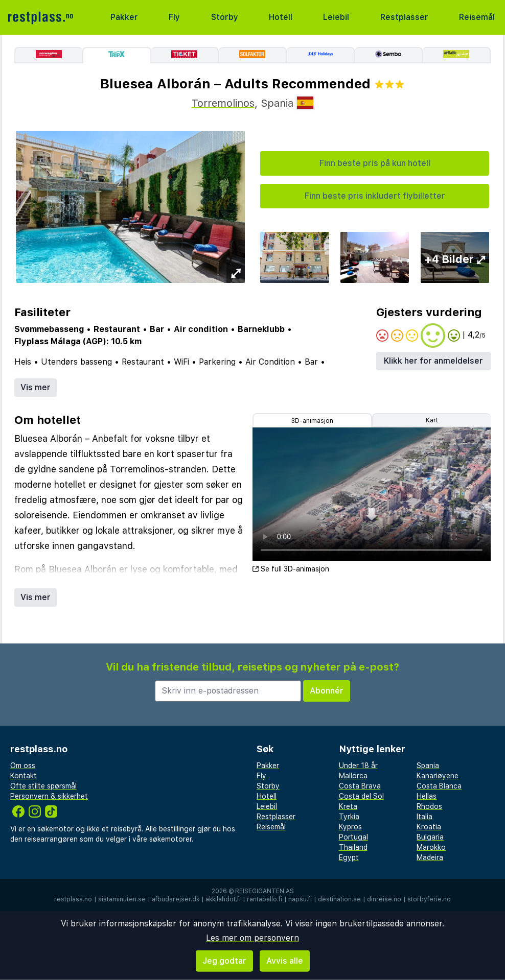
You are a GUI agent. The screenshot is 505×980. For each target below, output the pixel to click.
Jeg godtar (224, 961)
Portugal (353, 837)
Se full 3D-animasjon (291, 569)
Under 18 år (358, 766)
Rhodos (429, 806)
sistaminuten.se (122, 899)
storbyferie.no (429, 899)
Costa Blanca (439, 786)
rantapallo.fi (265, 899)
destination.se (339, 899)
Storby (225, 17)
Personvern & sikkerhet (49, 796)
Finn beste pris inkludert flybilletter (375, 196)
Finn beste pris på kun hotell (375, 163)
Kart (432, 420)
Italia (424, 817)
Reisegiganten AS (265, 891)
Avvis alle (285, 961)
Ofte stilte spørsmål (43, 786)
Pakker (124, 17)
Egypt (349, 857)
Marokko (431, 847)
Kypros (350, 827)
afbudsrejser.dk (176, 899)
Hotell (281, 17)
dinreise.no (384, 899)
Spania (428, 766)
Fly (174, 17)
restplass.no (73, 899)
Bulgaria (430, 837)
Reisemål (477, 17)
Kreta (348, 806)
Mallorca (353, 776)
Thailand (353, 847)
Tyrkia (349, 817)
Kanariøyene (438, 776)
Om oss (23, 766)
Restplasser (404, 17)
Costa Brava (360, 786)
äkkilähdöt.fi (223, 899)
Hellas (427, 796)
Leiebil (336, 17)
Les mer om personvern (252, 938)
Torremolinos (223, 103)
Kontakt (24, 776)
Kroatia (429, 827)
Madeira (430, 857)
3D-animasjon (312, 421)
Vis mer (36, 387)
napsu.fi (300, 899)
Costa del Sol (361, 796)
